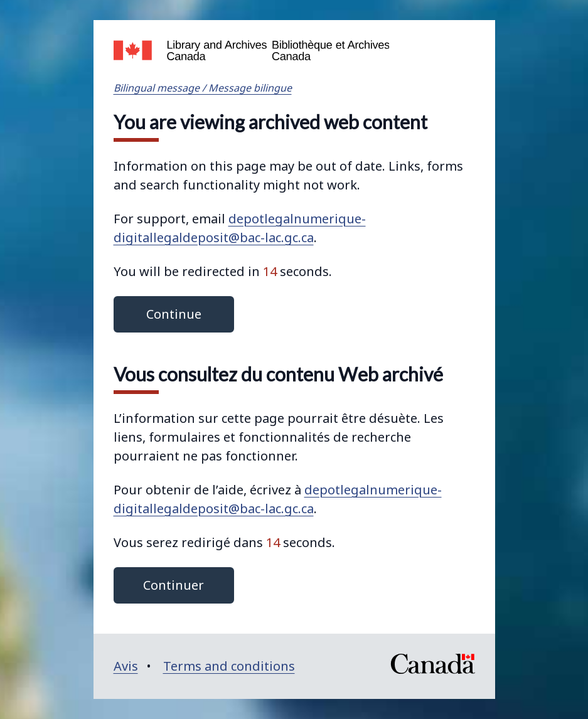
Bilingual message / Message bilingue (203, 88)
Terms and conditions (229, 666)
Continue (174, 314)
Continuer (174, 585)
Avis (126, 666)
